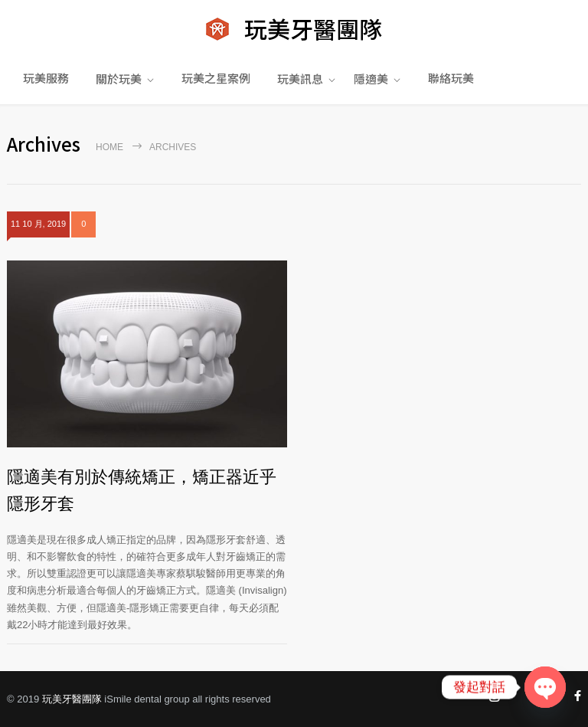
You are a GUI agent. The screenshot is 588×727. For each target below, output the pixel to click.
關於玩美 (119, 79)
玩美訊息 (300, 79)
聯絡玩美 (451, 78)
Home (109, 147)
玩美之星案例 (216, 78)
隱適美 (371, 79)
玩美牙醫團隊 (72, 699)
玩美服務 (46, 78)
